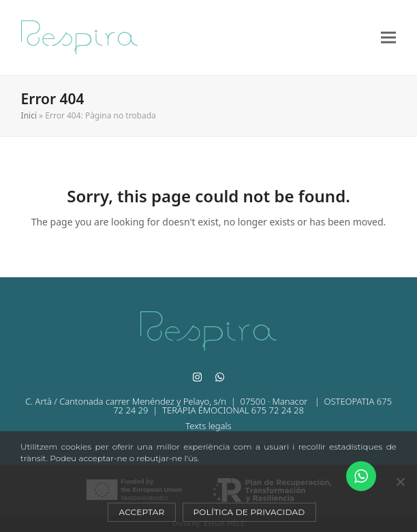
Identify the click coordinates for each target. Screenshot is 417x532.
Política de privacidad (249, 512)
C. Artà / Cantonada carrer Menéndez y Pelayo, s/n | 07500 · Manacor (168, 401)
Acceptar (141, 512)
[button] (388, 38)
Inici (29, 115)
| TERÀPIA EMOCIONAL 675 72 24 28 (226, 410)
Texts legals (208, 426)
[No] (400, 482)
